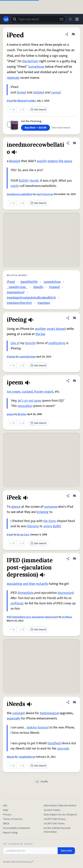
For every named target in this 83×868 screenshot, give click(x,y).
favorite (30, 343)
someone (51, 507)
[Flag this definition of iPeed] (73, 34)
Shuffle (42, 782)
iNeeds (11, 757)
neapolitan (25, 406)
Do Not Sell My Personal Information (57, 830)
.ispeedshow (52, 282)
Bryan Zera (23, 535)
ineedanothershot (19, 303)
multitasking (57, 343)
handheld (54, 743)
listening (42, 512)
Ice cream (14, 392)
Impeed (54, 287)
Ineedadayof (16, 292)
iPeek (10, 535)
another (40, 329)
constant (18, 713)
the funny (50, 521)
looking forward (38, 727)
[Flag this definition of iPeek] (74, 496)
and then (29, 584)
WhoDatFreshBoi (27, 101)
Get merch (38, 110)
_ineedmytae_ (17, 287)
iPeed (10, 101)
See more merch (61, 128)
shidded (39, 92)
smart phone (56, 329)
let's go (23, 401)
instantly (42, 584)
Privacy (7, 815)
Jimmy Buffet (52, 526)
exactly (42, 161)
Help (6, 810)
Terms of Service (13, 819)
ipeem (10, 414)
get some (35, 401)
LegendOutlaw (27, 357)
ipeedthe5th (29, 282)
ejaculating (14, 584)
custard (27, 392)
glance (16, 507)
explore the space (60, 161)
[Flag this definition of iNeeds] (74, 702)
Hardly (34, 181)
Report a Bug (10, 833)
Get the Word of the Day (18, 844)
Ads (5, 806)
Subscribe (66, 851)
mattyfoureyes (45, 194)
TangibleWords (27, 757)
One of (15, 343)
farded (21, 92)
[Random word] (61, 19)
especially (14, 718)
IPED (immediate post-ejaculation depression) (32, 617)
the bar (40, 334)
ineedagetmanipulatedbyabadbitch (31, 298)
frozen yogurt (44, 392)
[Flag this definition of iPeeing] (74, 318)
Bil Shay (22, 414)
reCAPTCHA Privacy (55, 819)
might (15, 186)
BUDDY (23, 181)
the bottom (30, 61)
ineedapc (44, 303)
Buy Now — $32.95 (35, 128)
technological (49, 713)
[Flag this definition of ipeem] (74, 381)
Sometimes (36, 67)
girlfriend (17, 603)
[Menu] (77, 19)
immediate (26, 593)
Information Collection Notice (60, 806)
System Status (52, 810)
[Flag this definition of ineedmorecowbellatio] (74, 143)
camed (56, 92)
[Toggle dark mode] (70, 19)
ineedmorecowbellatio (20, 194)
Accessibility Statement (16, 828)
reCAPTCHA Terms (54, 824)
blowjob (15, 161)
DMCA (6, 824)
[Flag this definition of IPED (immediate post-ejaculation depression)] (74, 559)
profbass (67, 617)
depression (65, 593)
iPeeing (11, 357)
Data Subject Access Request (60, 815)
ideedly (38, 287)
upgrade (63, 748)
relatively (13, 78)
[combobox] (38, 19)
